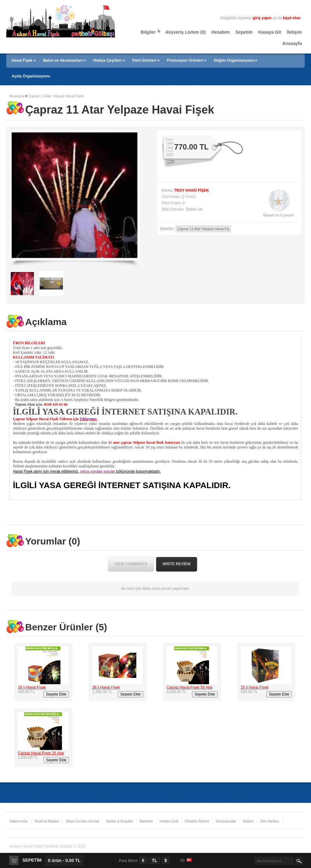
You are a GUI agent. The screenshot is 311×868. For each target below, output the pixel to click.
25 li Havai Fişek (255, 687)
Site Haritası (270, 821)
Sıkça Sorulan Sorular (83, 821)
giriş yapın (262, 18)
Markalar (147, 821)
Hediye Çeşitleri (107, 60)
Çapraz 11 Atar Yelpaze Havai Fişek (56, 96)
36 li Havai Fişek (106, 687)
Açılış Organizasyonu (31, 76)
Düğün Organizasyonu (234, 60)
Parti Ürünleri (144, 60)
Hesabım (221, 32)
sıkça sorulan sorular (98, 471)
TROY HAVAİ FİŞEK (192, 190)
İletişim (294, 32)
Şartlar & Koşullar (120, 821)
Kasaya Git (269, 32)
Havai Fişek (22, 60)
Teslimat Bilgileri (47, 821)
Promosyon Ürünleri (185, 60)
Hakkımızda (19, 821)
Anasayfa (292, 43)
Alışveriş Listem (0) (185, 32)
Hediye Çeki (169, 821)
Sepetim (244, 32)
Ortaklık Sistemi (197, 821)
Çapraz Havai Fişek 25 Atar (41, 753)
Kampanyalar (226, 821)
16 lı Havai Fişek (32, 687)
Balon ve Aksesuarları (63, 60)
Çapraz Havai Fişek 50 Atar (189, 687)
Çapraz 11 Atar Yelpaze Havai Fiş (203, 229)
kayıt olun (292, 18)
